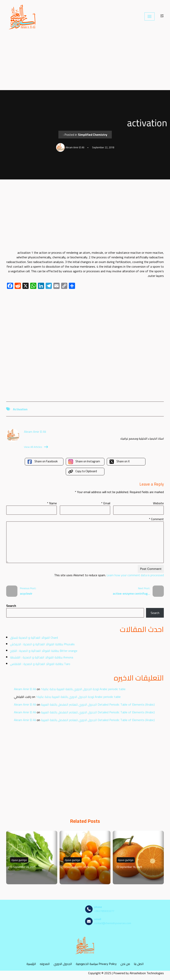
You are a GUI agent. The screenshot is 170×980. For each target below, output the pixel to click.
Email (106, 503)
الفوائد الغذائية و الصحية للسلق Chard (34, 638)
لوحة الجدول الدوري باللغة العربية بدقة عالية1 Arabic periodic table (83, 689)
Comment (156, 519)
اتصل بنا (139, 964)
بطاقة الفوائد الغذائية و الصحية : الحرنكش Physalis (42, 644)
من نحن (125, 964)
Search (11, 606)
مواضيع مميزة (19, 860)
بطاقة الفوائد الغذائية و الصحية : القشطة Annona (42, 657)
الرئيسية (31, 964)
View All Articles (36, 447)
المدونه (45, 964)
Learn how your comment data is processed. (109, 575)
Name (52, 503)
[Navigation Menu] (149, 16)
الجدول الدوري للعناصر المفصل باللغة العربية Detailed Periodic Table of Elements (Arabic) (98, 704)
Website (158, 503)
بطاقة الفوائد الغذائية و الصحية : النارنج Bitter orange (44, 651)
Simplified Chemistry (93, 135)
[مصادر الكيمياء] (23, 16)
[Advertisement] (85, 61)
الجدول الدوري (63, 964)
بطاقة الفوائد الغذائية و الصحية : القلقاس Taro (40, 664)
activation (20, 409)
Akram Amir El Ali (25, 689)
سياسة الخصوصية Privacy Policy (96, 964)
